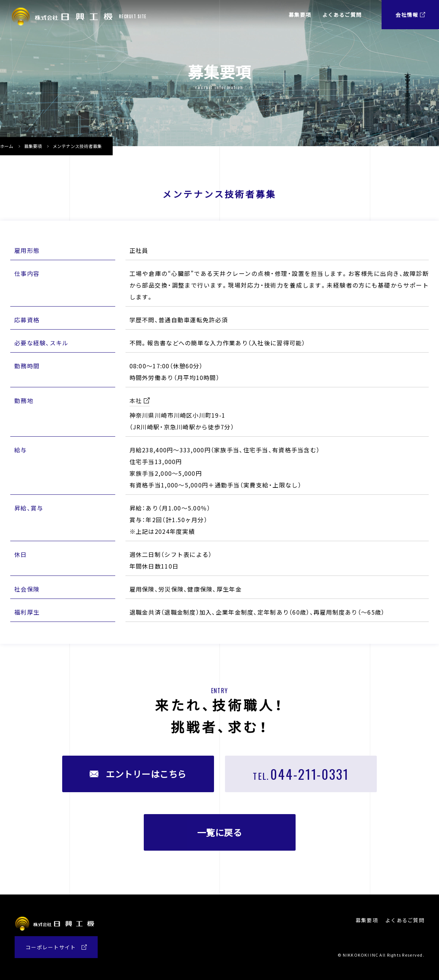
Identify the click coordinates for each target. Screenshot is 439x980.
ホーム (7, 146)
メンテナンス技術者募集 (77, 146)
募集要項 (33, 146)
